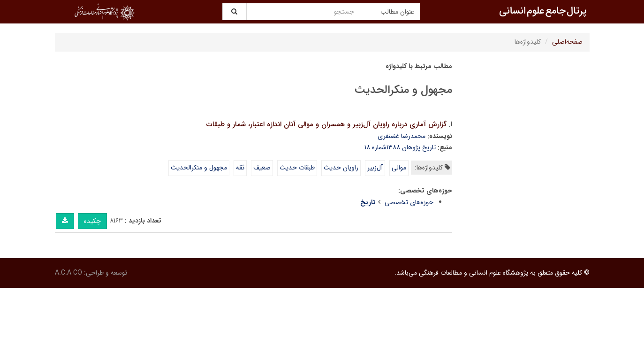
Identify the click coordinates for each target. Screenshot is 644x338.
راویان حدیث (341, 168)
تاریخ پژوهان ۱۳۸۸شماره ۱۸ (400, 147)
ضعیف (262, 168)
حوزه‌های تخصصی (409, 202)
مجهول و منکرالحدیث (199, 168)
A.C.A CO (68, 273)
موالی (399, 168)
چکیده (92, 221)
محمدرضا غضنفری (402, 136)
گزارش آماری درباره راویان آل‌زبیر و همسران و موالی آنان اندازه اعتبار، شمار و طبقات (326, 124)
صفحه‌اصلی (567, 42)
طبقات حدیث (297, 168)
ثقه (240, 168)
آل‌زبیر (375, 168)
